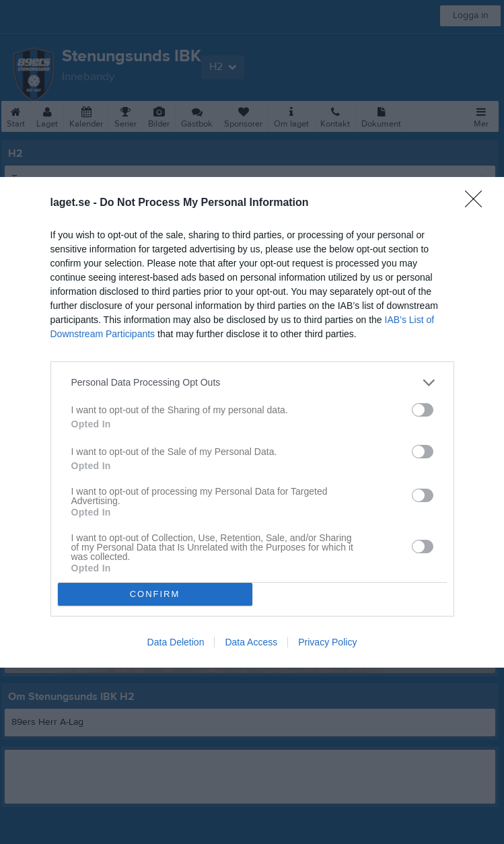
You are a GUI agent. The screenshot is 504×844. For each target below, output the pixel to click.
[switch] (423, 410)
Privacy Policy (327, 642)
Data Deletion (176, 642)
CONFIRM (155, 594)
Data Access (251, 642)
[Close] (478, 203)
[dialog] (252, 422)
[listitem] (252, 383)
